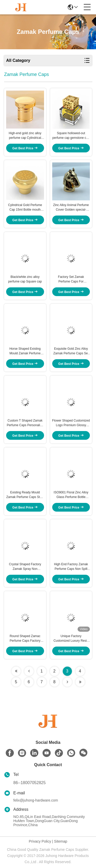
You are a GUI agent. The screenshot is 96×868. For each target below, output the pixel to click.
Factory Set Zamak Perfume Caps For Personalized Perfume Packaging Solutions (71, 279)
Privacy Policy (40, 841)
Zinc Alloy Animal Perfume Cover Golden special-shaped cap (71, 208)
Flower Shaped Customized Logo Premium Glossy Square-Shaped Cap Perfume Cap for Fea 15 (71, 423)
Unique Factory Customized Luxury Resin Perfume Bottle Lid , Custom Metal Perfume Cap (71, 639)
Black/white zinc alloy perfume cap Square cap (25, 279)
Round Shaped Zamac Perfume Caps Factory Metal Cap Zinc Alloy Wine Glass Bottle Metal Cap (25, 639)
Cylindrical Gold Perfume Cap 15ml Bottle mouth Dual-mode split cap (25, 208)
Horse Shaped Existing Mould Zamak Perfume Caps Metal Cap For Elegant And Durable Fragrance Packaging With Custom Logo (25, 351)
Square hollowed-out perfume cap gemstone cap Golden (71, 136)
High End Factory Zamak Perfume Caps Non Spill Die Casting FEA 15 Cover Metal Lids (71, 567)
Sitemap (61, 841)
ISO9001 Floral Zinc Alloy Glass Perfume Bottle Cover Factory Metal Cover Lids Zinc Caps (71, 495)
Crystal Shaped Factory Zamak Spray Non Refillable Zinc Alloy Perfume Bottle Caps (25, 567)
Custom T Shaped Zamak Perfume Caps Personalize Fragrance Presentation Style (25, 423)
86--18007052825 (29, 783)
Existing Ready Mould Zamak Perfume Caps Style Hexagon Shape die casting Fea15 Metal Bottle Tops (25, 495)
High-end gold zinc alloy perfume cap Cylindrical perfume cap (25, 136)
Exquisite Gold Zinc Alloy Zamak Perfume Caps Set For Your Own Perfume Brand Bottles (71, 351)
